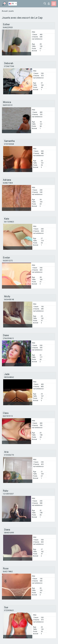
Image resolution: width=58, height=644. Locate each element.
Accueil (5, 11)
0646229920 (8, 27)
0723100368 (9, 144)
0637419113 (8, 416)
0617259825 (9, 222)
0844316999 (9, 533)
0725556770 (9, 455)
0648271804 (8, 183)
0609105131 (8, 105)
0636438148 (9, 300)
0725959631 (9, 610)
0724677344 (9, 66)
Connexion (49, 4)
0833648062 (9, 377)
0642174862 (8, 572)
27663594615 (8, 338)
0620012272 (8, 261)
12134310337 (8, 494)
